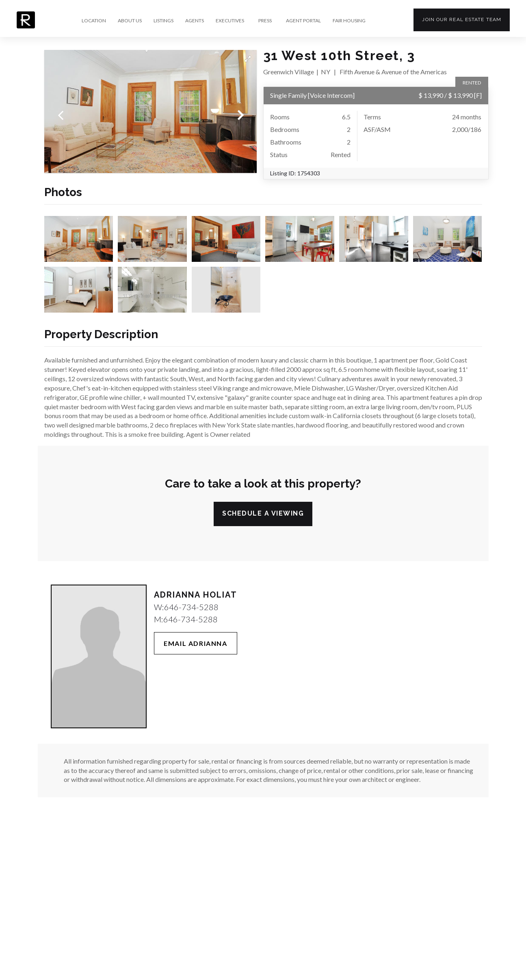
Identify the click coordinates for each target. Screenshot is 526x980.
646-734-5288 (191, 607)
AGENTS (195, 21)
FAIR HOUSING (349, 21)
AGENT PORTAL (303, 21)
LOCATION (94, 21)
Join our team (462, 19)
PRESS (265, 21)
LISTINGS (163, 21)
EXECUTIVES (230, 21)
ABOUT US (130, 21)
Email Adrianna (195, 643)
